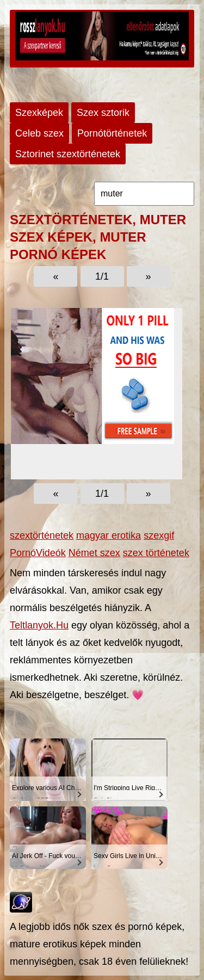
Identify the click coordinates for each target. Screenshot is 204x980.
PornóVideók (38, 553)
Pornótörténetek (112, 133)
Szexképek (39, 113)
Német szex (94, 553)
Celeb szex (39, 133)
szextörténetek (42, 535)
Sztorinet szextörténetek (68, 154)
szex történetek (156, 553)
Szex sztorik (103, 113)
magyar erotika (109, 535)
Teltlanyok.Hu (39, 625)
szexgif (159, 535)
